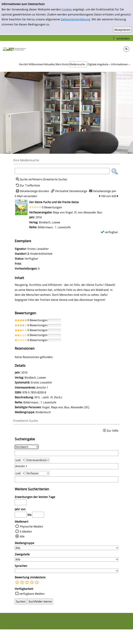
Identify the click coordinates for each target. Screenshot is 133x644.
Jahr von (20, 509)
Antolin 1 (42, 387)
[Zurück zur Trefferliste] (27, 185)
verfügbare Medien (32, 594)
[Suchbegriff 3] (66, 479)
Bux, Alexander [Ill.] (77, 407)
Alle (22, 536)
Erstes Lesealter (41, 382)
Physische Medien (31, 526)
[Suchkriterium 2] (37, 460)
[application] (78, 64)
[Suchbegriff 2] (66, 466)
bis (29, 515)
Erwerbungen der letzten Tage (35, 497)
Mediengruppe (24, 543)
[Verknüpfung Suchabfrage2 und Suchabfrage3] (20, 473)
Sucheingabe (25, 439)
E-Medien (26, 531)
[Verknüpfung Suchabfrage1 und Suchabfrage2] (20, 460)
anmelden (123, 38)
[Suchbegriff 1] (66, 453)
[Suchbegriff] (62, 171)
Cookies (67, 9)
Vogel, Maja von (52, 407)
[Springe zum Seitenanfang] (126, 637)
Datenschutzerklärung (75, 19)
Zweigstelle (22, 554)
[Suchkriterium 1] (27, 447)
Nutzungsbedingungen (25, 623)
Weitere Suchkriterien (32, 489)
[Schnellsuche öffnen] (126, 49)
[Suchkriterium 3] (37, 473)
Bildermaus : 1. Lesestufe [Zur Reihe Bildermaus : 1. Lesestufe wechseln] (54, 227)
